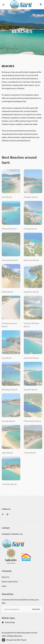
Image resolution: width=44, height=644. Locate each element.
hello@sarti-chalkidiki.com (12, 534)
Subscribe (36, 609)
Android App (8, 622)
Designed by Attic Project (16, 640)
